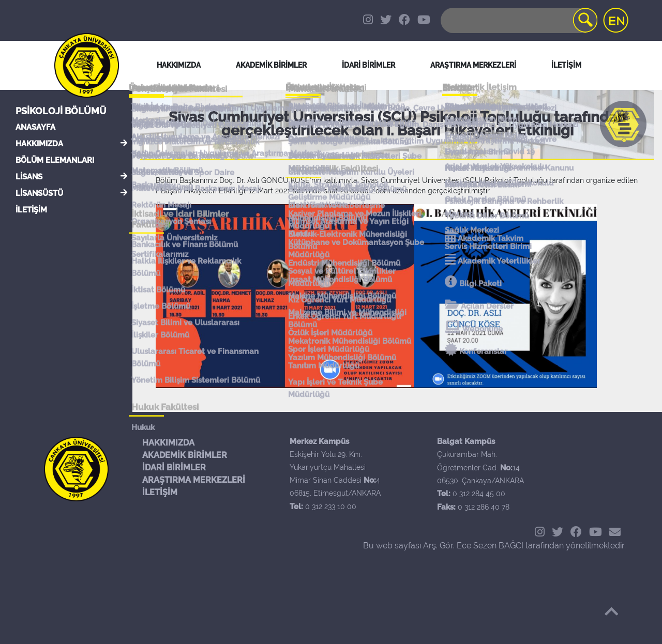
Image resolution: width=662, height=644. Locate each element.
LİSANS (29, 177)
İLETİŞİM (31, 210)
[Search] (518, 20)
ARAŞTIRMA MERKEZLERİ (194, 480)
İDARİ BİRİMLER (368, 65)
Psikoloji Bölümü (61, 111)
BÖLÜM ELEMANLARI (55, 160)
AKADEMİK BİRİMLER (185, 455)
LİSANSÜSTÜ (39, 193)
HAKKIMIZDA (39, 144)
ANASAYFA (35, 127)
